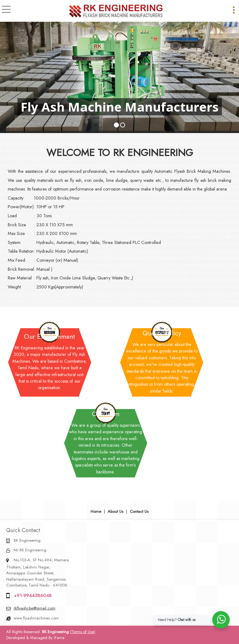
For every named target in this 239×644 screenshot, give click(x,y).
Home (96, 511)
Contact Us (139, 511)
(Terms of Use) (83, 632)
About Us (115, 511)
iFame (59, 638)
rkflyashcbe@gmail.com (35, 608)
